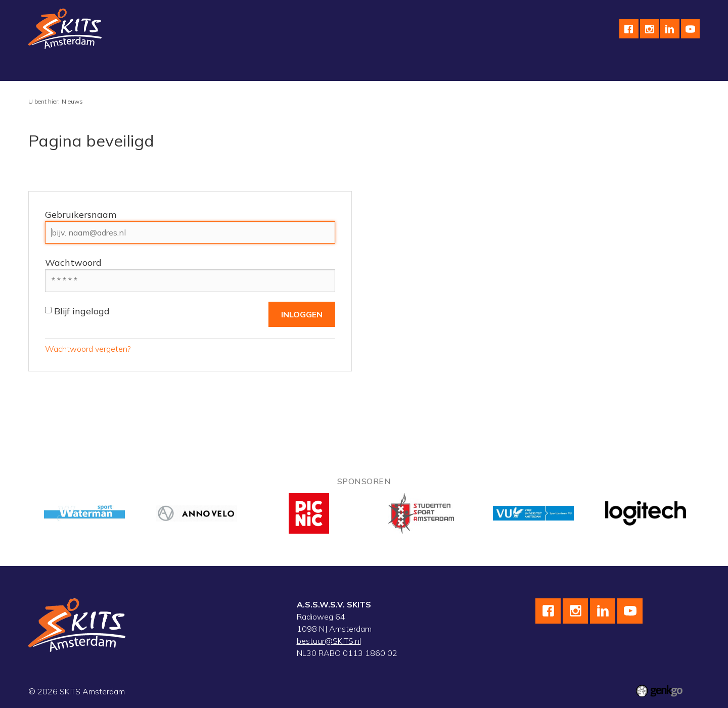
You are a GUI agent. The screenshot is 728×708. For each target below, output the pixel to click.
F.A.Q (529, 68)
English (445, 68)
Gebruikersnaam (81, 215)
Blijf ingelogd (77, 311)
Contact (489, 68)
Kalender (346, 68)
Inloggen (608, 68)
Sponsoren (397, 68)
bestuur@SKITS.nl (329, 641)
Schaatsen (110, 68)
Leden (565, 68)
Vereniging (55, 68)
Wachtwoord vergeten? (88, 349)
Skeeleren (222, 68)
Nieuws (72, 101)
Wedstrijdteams (285, 68)
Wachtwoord (73, 263)
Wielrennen (167, 68)
